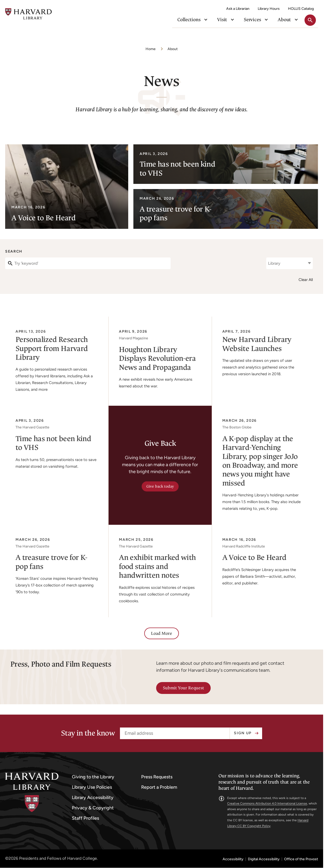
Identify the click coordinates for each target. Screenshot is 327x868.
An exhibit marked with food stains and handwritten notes (157, 566)
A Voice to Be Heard (254, 557)
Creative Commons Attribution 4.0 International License (267, 803)
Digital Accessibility (264, 859)
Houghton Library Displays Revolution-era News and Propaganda (157, 358)
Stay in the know (88, 733)
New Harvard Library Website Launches (257, 344)
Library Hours (269, 9)
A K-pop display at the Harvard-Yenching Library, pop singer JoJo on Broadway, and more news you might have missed (260, 461)
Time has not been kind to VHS (53, 443)
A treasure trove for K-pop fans (51, 562)
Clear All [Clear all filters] (306, 280)
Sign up (243, 733)
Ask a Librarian (238, 9)
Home (151, 49)
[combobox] (290, 263)
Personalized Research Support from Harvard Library (52, 348)
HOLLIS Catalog (301, 9)
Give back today (160, 486)
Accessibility (233, 859)
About (173, 49)
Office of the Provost (301, 859)
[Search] (88, 263)
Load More (162, 633)
